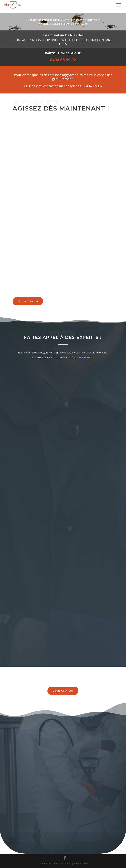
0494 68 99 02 (85, 357)
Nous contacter (28, 301)
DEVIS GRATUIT (63, 691)
